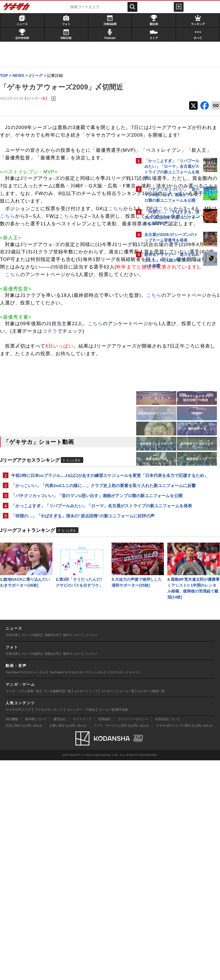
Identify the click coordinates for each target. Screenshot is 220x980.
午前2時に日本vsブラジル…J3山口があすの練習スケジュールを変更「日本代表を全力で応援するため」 (66, 618)
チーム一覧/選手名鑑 (114, 929)
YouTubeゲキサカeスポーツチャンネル (77, 892)
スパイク (91, 855)
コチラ (36, 464)
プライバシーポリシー (133, 939)
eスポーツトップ (86, 910)
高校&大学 (52, 855)
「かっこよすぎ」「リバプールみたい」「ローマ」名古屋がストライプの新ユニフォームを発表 (67, 668)
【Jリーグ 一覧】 (39, 110)
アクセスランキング (49, 929)
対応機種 (12, 939)
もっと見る (76, 600)
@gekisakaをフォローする (167, 356)
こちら (50, 273)
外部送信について (168, 939)
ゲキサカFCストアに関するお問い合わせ (184, 945)
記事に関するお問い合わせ (68, 945)
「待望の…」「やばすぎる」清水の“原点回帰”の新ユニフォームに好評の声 (67, 685)
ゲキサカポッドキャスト (124, 892)
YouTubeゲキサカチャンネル (26, 892)
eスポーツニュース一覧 (118, 910)
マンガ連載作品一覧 (57, 910)
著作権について (36, 939)
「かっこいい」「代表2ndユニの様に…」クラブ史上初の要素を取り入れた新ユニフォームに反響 (66, 635)
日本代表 (12, 855)
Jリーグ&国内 (31, 855)
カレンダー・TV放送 (81, 929)
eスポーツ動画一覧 (152, 910)
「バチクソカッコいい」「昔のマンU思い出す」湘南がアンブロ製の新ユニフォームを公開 (66, 652)
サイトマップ (82, 939)
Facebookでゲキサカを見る (168, 368)
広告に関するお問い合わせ (24, 945)
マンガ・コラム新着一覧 (23, 910)
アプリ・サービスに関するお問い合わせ (121, 945)
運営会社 (60, 939)
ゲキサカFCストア (18, 929)
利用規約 (105, 939)
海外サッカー (72, 855)
